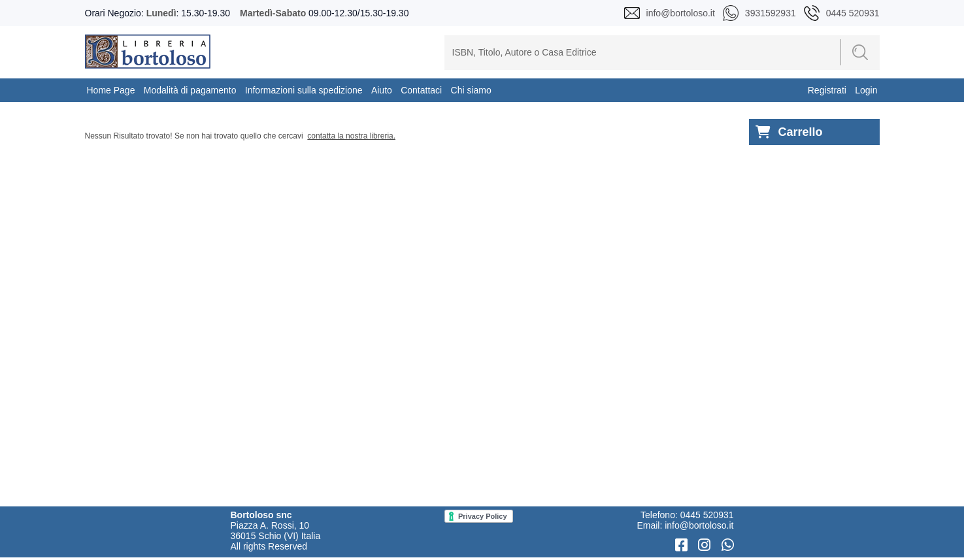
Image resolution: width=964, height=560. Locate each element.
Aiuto (382, 90)
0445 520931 (707, 515)
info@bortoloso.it (699, 525)
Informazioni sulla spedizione (304, 90)
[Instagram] (706, 545)
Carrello (789, 132)
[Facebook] (683, 545)
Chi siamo (471, 90)
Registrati (827, 90)
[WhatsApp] (728, 545)
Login (866, 90)
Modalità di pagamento (190, 90)
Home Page (111, 90)
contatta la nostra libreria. (351, 136)
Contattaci (421, 90)
